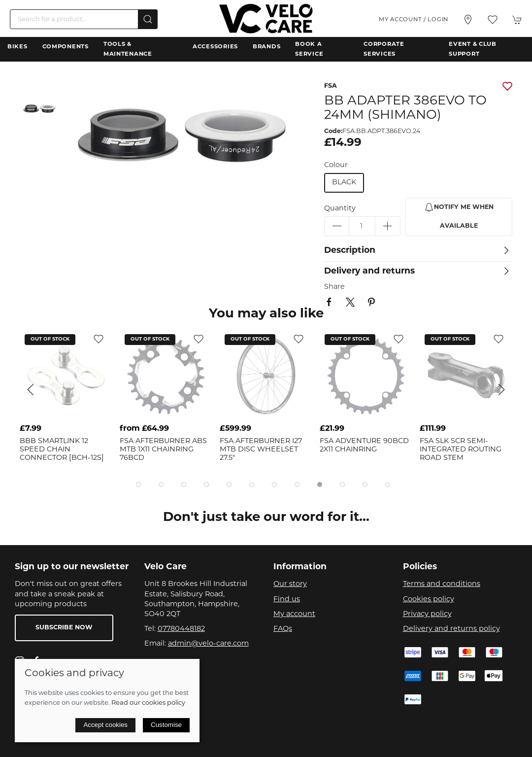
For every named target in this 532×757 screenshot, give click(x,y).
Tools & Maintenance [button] (128, 49)
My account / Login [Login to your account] (414, 20)
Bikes (17, 47)
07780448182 (181, 629)
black (344, 183)
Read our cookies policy (148, 703)
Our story (290, 584)
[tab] (138, 484)
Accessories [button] (215, 47)
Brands (266, 47)
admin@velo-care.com (208, 644)
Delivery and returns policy (451, 629)
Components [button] (66, 47)
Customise (166, 725)
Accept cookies (105, 725)
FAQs (283, 629)
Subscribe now (64, 628)
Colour (336, 165)
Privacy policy (427, 614)
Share (334, 287)
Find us (287, 600)
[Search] (84, 19)
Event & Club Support (473, 49)
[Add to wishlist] (99, 339)
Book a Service (309, 49)
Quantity (340, 209)
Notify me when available (459, 216)
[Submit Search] (148, 19)
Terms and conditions (442, 584)
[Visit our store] (468, 20)
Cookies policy (429, 600)
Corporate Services (384, 49)
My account (294, 614)
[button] (493, 20)
